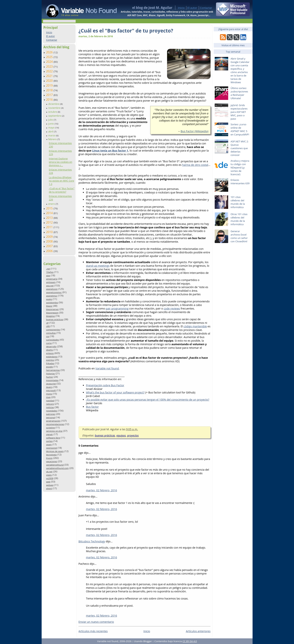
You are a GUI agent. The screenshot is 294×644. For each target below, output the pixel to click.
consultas (51, 333)
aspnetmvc (52, 296)
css (48, 336)
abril (51, 131)
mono (49, 394)
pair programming (117, 308)
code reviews (172, 308)
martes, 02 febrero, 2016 (102, 490)
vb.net (49, 471)
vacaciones (52, 461)
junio (51, 124)
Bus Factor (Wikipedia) (194, 131)
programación (53, 421)
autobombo (52, 302)
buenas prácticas (55, 319)
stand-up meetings (98, 266)
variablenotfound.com (57, 468)
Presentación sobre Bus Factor (105, 385)
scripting (51, 428)
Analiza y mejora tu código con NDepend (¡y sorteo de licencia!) (240, 168)
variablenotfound (55, 465)
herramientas (53, 370)
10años (50, 272)
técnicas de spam (55, 451)
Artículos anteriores (198, 631)
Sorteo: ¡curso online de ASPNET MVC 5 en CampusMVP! (240, 129)
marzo (52, 135)
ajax (48, 275)
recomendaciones (55, 424)
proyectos (133, 435)
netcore (50, 404)
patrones (51, 414)
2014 (50, 213)
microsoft (51, 390)
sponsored (52, 448)
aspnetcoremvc (54, 292)
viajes (49, 475)
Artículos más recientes (93, 631)
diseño (49, 350)
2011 (50, 227)
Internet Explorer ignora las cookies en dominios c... (60, 162)
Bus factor (92, 407)
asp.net (50, 286)
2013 (50, 218)
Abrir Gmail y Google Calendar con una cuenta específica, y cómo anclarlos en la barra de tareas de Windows (240, 70)
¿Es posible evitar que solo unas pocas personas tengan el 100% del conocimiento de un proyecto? (148, 400)
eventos (50, 360)
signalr (49, 434)
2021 (50, 76)
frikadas (50, 363)
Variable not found (107, 368)
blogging (50, 316)
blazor (49, 306)
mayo (52, 128)
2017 (50, 95)
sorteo (49, 441)
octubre (53, 112)
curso (49, 343)
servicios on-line (54, 431)
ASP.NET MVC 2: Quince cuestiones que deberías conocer (240, 148)
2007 (50, 246)
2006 (50, 251)
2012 (50, 222)
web (48, 482)
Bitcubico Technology (92, 541)
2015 (50, 208)
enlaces (50, 353)
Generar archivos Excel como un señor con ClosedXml (239, 236)
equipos (121, 435)
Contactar (206, 8)
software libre (53, 438)
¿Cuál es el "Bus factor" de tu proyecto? (62, 190)
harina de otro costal (195, 165)
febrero (53, 139)
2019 (50, 85)
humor (50, 377)
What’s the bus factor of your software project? (115, 392)
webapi (50, 485)
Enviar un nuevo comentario (96, 622)
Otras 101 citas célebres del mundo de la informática (239, 219)
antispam (51, 282)
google (49, 367)
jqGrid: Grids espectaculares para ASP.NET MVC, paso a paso (239, 112)
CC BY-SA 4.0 (190, 641)
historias (51, 373)
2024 (50, 62)
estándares (52, 357)
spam (49, 444)
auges (49, 299)
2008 (50, 241)
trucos (49, 458)
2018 (50, 90)
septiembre (55, 116)
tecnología (51, 455)
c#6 (48, 326)
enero (52, 204)
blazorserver (52, 309)
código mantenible (195, 326)
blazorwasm (52, 313)
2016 (50, 100)
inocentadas (52, 380)
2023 (50, 66)
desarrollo (51, 346)
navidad (50, 401)
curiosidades (53, 340)
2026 (50, 52)
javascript (51, 384)
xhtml (49, 488)
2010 (50, 232)
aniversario (52, 279)
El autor (192, 8)
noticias (50, 407)
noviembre (55, 108)
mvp (48, 397)
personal (51, 417)
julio (51, 120)
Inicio (181, 8)
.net (48, 269)
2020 (50, 81)
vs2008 (50, 478)
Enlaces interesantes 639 (240, 182)
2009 (50, 237)
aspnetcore (52, 289)
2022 (50, 71)
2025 (50, 57)
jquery (49, 387)
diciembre (54, 104)
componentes (53, 330)
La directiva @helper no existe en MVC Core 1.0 (61, 181)
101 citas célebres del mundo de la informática (238, 202)
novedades (52, 411)
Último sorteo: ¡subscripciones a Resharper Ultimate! (239, 93)
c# (47, 323)
